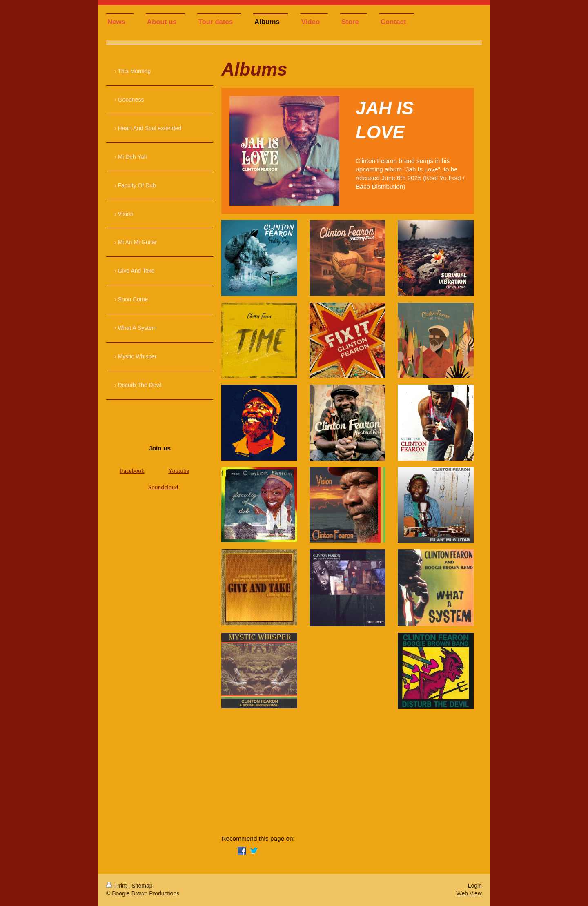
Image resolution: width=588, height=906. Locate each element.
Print (117, 886)
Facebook (132, 471)
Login (475, 886)
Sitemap (142, 886)
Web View (469, 893)
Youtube (179, 471)
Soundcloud (163, 487)
